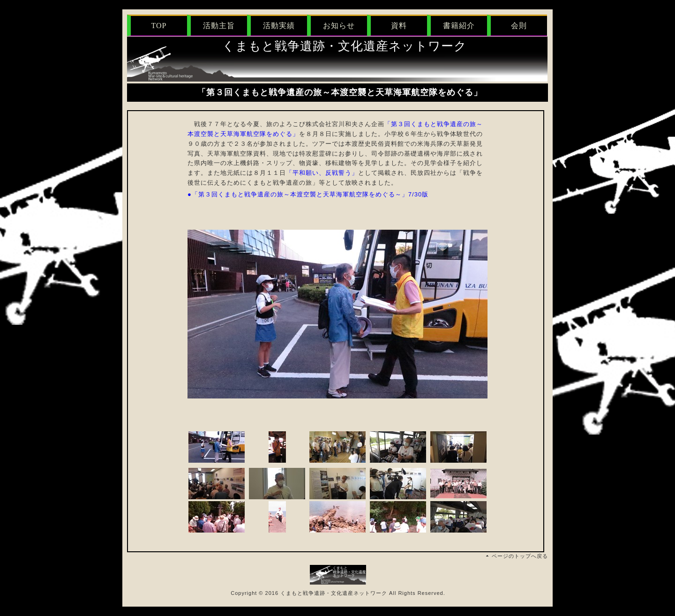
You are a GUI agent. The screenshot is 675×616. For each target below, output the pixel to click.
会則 (519, 26)
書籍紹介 (459, 26)
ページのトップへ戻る (520, 556)
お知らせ (339, 26)
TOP (159, 26)
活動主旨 (219, 26)
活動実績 (279, 26)
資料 (399, 26)
